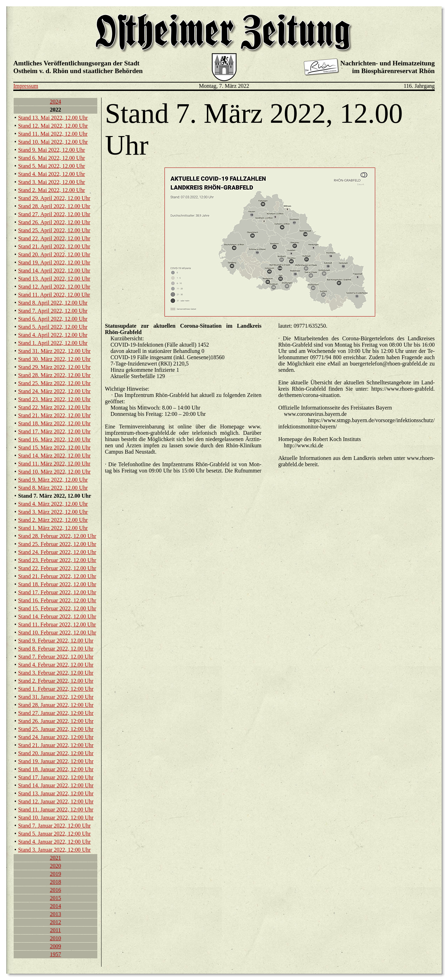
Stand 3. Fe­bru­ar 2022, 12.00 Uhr (56, 673)
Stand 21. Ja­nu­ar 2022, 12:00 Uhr (56, 745)
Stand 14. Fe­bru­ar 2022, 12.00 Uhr (57, 616)
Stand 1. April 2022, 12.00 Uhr (53, 343)
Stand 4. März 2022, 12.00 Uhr (53, 504)
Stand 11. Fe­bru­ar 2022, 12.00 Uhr (57, 624)
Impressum (26, 86)
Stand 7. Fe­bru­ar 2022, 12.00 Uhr (56, 657)
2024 (55, 102)
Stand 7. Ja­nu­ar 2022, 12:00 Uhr (55, 826)
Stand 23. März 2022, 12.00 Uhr (54, 399)
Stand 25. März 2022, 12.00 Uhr (54, 383)
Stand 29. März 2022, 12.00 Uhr (54, 367)
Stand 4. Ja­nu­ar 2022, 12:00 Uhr (55, 842)
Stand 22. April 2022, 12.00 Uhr (54, 238)
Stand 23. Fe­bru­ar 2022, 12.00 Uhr (57, 560)
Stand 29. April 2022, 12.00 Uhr (54, 198)
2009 (55, 946)
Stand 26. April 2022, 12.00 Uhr (54, 222)
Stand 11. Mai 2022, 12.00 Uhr (53, 134)
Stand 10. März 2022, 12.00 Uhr (54, 472)
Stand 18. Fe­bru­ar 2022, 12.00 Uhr (57, 584)
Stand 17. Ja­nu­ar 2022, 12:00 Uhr (56, 777)
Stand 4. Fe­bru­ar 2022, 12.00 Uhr (56, 665)
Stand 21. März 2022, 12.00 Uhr (54, 415)
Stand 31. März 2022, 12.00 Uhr (54, 351)
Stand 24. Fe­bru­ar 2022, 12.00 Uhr (57, 552)
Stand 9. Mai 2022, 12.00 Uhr (52, 150)
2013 (55, 914)
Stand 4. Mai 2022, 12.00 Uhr (52, 174)
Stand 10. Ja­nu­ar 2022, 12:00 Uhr (56, 818)
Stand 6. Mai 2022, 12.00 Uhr (52, 158)
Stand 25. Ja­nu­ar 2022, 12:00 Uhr (56, 729)
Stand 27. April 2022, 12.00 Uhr (54, 214)
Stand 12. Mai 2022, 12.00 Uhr (53, 126)
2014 (55, 906)
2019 (55, 874)
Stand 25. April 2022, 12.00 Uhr (54, 230)
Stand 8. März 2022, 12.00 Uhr (53, 488)
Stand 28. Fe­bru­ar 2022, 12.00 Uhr (57, 536)
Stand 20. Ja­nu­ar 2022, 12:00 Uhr (56, 753)
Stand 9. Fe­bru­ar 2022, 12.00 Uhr (56, 641)
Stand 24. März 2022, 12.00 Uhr (54, 391)
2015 (55, 898)
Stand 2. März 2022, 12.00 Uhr (53, 520)
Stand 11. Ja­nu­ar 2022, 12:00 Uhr (56, 809)
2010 (55, 938)
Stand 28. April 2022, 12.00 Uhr (54, 206)
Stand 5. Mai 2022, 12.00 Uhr (52, 166)
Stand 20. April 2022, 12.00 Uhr (54, 254)
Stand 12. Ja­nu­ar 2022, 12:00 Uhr (56, 801)
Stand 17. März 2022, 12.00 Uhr (54, 431)
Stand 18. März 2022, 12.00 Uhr (54, 423)
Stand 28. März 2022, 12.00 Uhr (54, 375)
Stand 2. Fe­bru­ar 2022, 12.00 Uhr (56, 681)
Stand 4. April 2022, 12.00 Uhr (53, 335)
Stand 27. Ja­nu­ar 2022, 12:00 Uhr (56, 713)
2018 (55, 882)
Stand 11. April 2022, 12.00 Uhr (54, 295)
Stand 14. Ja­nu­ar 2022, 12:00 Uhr (56, 785)
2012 (55, 922)
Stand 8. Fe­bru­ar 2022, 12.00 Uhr (56, 649)
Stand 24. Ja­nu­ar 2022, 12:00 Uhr (56, 737)
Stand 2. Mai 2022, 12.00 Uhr (52, 190)
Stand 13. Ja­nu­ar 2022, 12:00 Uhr (56, 793)
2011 (55, 930)
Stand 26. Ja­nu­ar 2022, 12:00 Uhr (56, 721)
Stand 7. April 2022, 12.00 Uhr (53, 311)
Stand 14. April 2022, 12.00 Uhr (54, 271)
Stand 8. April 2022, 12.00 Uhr (53, 303)
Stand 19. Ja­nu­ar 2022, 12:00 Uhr (56, 761)
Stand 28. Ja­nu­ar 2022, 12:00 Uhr (56, 705)
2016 (55, 890)
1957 (55, 954)
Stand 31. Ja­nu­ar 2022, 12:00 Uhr (56, 697)
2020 (55, 866)
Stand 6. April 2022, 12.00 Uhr (53, 319)
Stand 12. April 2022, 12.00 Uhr (54, 287)
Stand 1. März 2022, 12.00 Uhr (53, 528)
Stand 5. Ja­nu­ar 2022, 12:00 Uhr (55, 834)
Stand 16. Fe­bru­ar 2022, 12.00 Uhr (57, 600)
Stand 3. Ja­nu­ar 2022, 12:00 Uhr (55, 850)
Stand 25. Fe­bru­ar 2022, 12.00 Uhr (57, 544)
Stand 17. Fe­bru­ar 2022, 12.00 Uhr (57, 592)
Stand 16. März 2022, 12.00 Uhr (54, 439)
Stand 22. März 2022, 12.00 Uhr (54, 407)
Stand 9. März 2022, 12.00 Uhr (53, 480)
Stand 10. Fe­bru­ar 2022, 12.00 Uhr (57, 633)
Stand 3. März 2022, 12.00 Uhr (53, 512)
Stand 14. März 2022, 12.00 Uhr (54, 456)
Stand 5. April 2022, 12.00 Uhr (53, 327)
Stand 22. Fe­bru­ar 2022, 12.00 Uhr (57, 568)
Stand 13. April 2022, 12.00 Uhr (54, 279)
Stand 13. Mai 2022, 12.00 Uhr (53, 118)
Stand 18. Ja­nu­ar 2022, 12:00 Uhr (56, 769)
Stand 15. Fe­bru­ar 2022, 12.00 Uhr (57, 608)
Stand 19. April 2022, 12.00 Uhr (54, 262)
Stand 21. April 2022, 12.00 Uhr (54, 246)
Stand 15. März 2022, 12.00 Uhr (54, 448)
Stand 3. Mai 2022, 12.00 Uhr (52, 182)
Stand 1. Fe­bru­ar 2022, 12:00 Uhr (56, 689)
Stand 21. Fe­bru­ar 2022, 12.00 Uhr (57, 576)
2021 (55, 858)
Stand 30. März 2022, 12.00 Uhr (54, 359)
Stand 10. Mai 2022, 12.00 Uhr (53, 142)
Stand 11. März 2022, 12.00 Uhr (54, 464)
